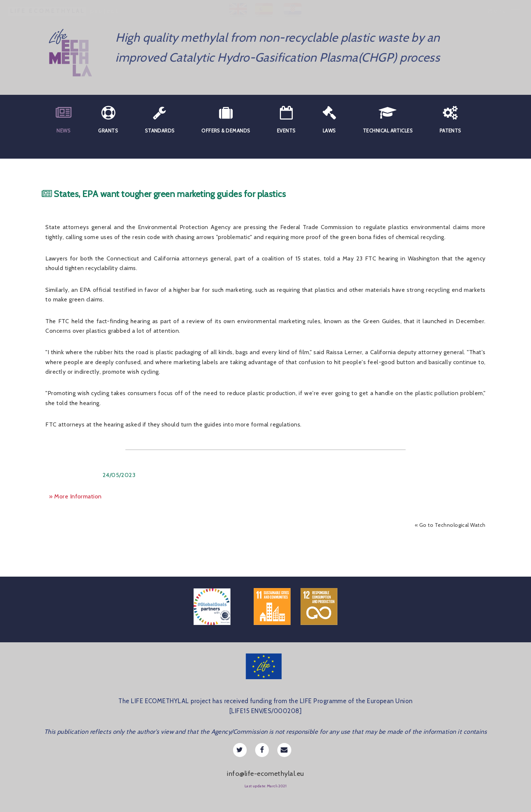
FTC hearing (382, 258)
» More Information (75, 496)
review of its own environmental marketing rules (254, 321)
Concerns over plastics (76, 331)
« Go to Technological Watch (450, 525)
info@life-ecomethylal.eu (265, 773)
